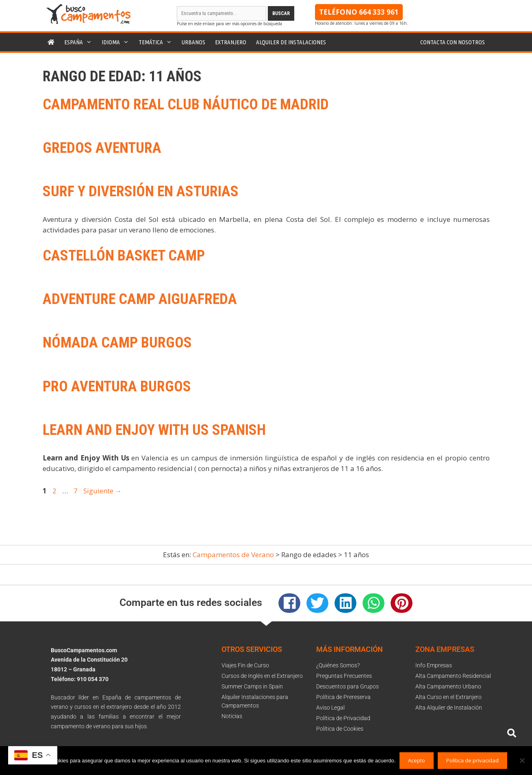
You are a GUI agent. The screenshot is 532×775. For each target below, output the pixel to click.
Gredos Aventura (102, 148)
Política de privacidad (472, 760)
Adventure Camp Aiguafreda (140, 299)
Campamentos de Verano (233, 555)
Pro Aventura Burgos (117, 386)
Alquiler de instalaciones (291, 42)
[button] (289, 603)
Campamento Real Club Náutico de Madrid (186, 104)
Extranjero (231, 42)
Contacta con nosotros (453, 42)
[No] (522, 760)
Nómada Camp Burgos (117, 343)
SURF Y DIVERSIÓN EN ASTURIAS (141, 191)
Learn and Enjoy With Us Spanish (154, 430)
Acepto (417, 760)
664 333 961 (379, 12)
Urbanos (193, 42)
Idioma (118, 42)
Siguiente (103, 491)
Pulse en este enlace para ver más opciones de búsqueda (229, 24)
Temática (158, 42)
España (80, 42)
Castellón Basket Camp (124, 256)
